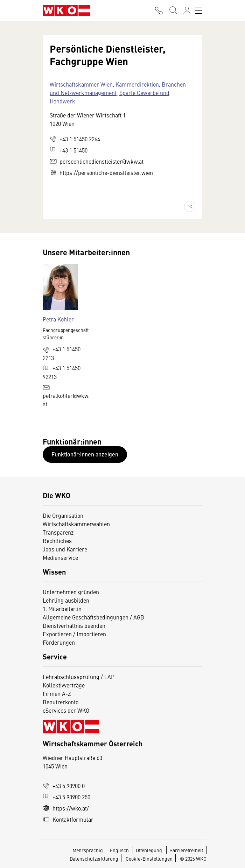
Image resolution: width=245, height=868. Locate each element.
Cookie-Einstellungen (149, 859)
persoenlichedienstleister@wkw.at (97, 161)
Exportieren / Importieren (74, 634)
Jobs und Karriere (65, 549)
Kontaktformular (68, 819)
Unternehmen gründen (71, 592)
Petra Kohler (58, 319)
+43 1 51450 (69, 150)
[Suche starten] (173, 11)
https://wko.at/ (66, 808)
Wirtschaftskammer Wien (81, 84)
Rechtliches (57, 541)
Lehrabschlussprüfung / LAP (79, 677)
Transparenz (58, 532)
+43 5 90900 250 (66, 797)
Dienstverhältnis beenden (74, 625)
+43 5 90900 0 (64, 786)
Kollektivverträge (64, 685)
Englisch (120, 850)
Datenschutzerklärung (94, 859)
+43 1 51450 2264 (75, 139)
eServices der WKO (66, 710)
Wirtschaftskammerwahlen (76, 524)
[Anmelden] (187, 11)
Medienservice (60, 557)
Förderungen (59, 642)
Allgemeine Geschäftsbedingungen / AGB (93, 617)
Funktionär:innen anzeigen (85, 454)
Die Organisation (63, 515)
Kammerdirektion (137, 84)
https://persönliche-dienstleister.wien (101, 172)
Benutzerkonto (61, 702)
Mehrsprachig (88, 850)
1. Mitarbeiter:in (62, 609)
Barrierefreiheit (186, 850)
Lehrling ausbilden (66, 600)
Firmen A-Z (57, 693)
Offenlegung (149, 850)
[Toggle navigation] (199, 11)
